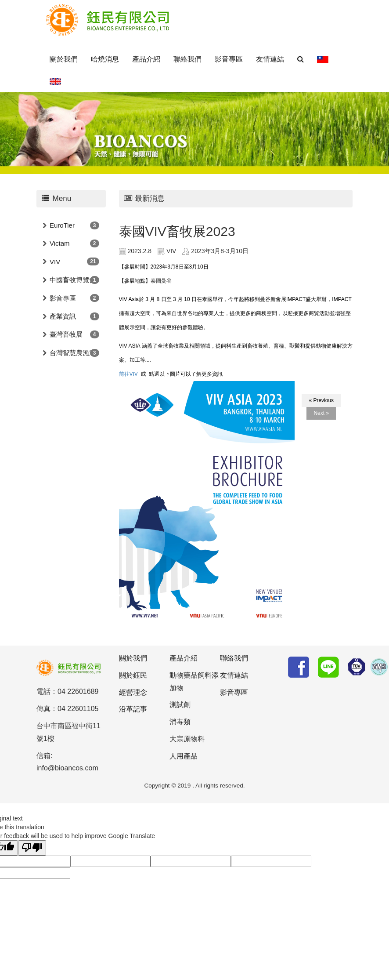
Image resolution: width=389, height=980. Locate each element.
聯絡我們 (187, 59)
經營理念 (133, 692)
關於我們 (64, 59)
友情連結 (270, 59)
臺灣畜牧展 (66, 334)
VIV (55, 262)
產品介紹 (146, 59)
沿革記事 (133, 709)
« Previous (321, 400)
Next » (321, 413)
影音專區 (229, 59)
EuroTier (62, 225)
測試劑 (180, 705)
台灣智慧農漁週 (73, 353)
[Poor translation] (32, 848)
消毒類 (180, 722)
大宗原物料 (187, 739)
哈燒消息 (105, 59)
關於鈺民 (133, 675)
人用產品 (184, 756)
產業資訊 (63, 316)
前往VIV (128, 374)
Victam (60, 243)
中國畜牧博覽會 (73, 280)
